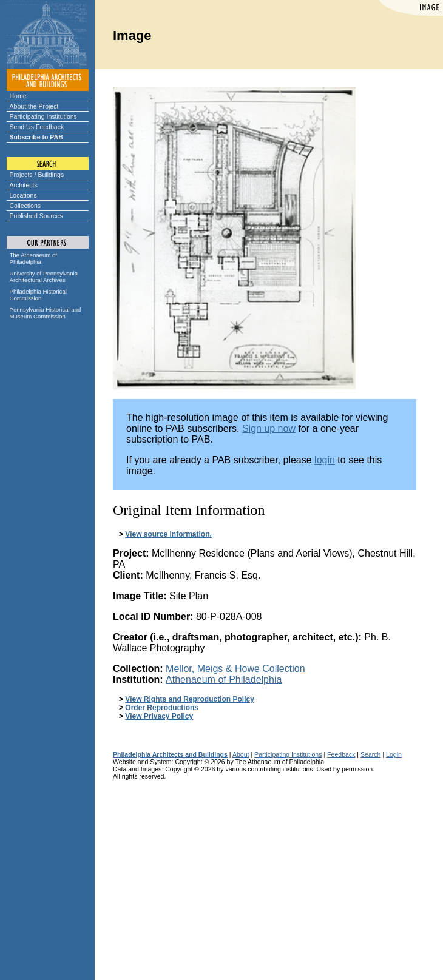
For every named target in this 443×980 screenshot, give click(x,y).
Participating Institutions (43, 116)
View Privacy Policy (159, 716)
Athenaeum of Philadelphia (224, 680)
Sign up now (269, 428)
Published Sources (36, 216)
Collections (25, 206)
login (325, 460)
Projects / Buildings (37, 175)
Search (370, 754)
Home (18, 96)
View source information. (168, 534)
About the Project (34, 106)
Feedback (341, 754)
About (241, 754)
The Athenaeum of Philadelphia (33, 258)
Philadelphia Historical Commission (38, 295)
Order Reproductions (162, 708)
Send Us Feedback (37, 127)
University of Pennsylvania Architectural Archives (44, 277)
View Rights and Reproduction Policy (189, 699)
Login (394, 754)
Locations (23, 195)
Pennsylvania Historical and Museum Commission (46, 313)
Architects (24, 185)
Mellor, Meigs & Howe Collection (235, 669)
